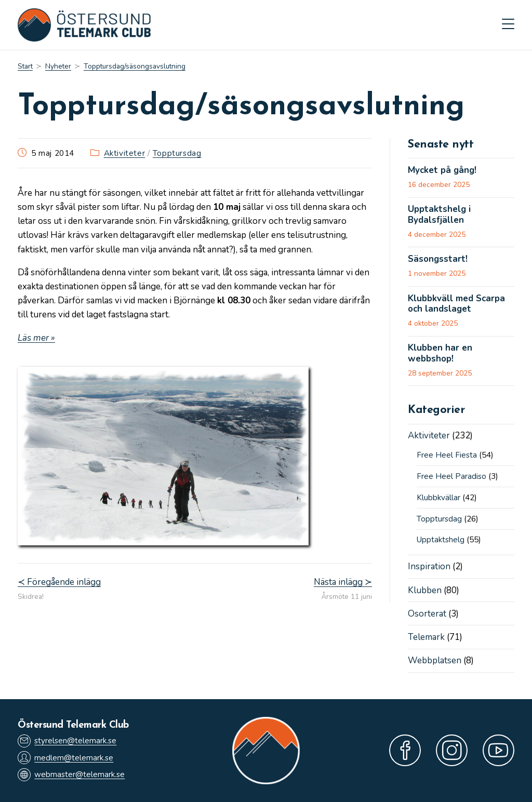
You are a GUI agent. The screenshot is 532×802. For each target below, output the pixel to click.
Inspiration (429, 566)
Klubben (425, 590)
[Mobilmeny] (508, 25)
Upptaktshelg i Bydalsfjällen (439, 215)
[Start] (25, 66)
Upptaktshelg (441, 540)
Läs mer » (36, 338)
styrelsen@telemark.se (67, 741)
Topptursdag (177, 153)
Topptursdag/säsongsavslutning (135, 66)
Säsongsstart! (438, 259)
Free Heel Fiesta (447, 455)
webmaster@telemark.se (71, 775)
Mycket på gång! (442, 170)
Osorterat (427, 614)
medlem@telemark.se (65, 758)
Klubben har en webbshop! (440, 353)
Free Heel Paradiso (451, 476)
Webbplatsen (435, 660)
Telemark (426, 637)
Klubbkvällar (438, 498)
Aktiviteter (125, 153)
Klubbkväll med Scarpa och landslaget (456, 304)
